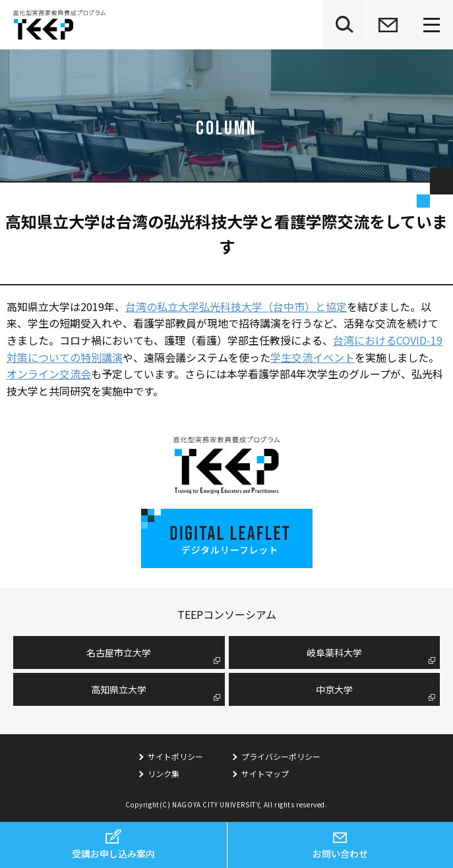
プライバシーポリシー (281, 756)
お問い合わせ (340, 854)
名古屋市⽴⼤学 (119, 652)
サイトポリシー (175, 756)
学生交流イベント (313, 357)
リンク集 (164, 773)
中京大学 (334, 689)
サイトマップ (265, 773)
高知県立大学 (119, 689)
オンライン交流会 (49, 374)
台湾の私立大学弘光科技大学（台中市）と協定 (236, 306)
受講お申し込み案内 (113, 854)
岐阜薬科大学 (334, 652)
